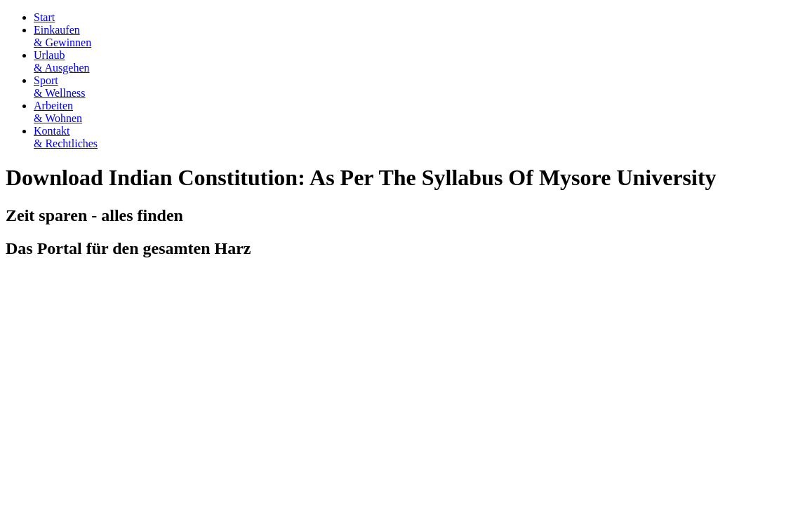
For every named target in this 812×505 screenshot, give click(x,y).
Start (44, 17)
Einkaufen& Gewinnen (62, 36)
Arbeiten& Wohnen (58, 112)
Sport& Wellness (60, 87)
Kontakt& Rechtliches (66, 137)
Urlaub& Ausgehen (62, 61)
